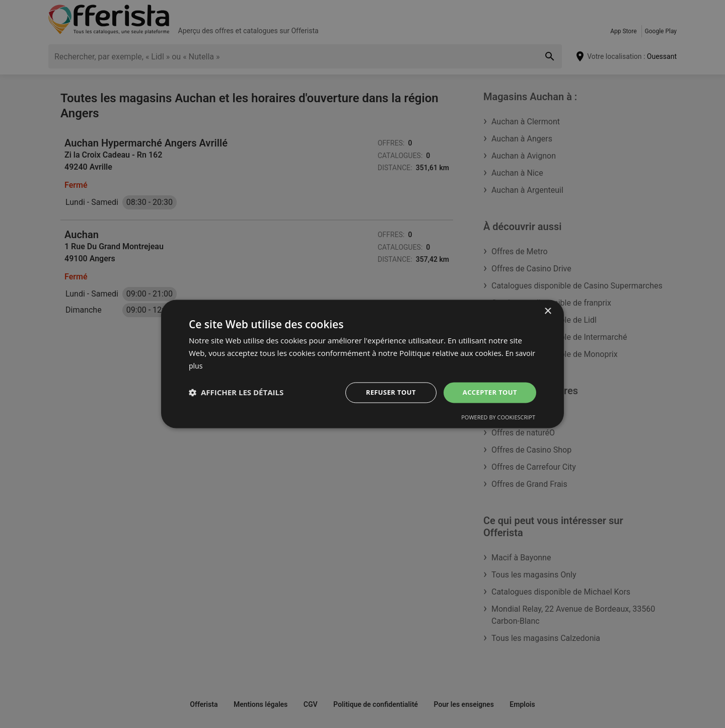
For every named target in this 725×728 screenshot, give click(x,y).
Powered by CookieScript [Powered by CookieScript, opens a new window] (498, 418)
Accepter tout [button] (488, 392)
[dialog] (362, 364)
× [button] (548, 311)
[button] (236, 393)
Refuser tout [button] (386, 392)
